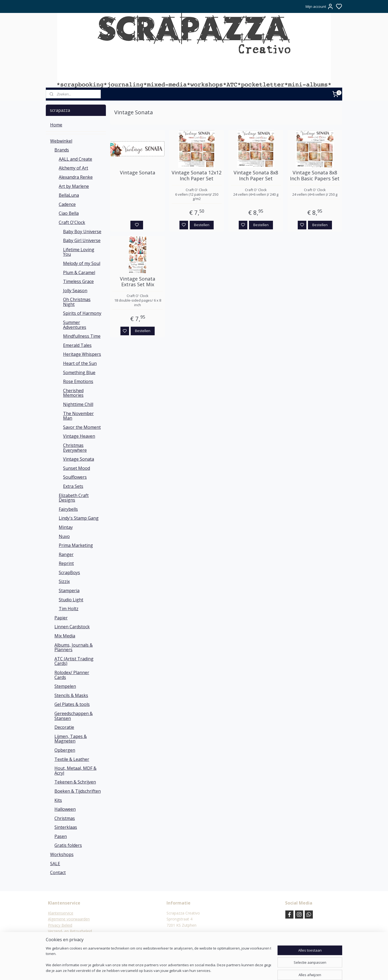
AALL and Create (75, 159)
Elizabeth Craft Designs (74, 498)
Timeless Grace (78, 281)
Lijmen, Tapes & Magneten (71, 739)
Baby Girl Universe (82, 240)
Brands (62, 150)
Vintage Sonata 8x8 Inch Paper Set (256, 176)
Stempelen (65, 686)
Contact (58, 872)
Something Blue (79, 372)
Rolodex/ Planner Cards (72, 675)
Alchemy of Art (73, 168)
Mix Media (65, 636)
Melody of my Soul (82, 263)
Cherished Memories (73, 393)
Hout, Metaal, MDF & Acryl (75, 771)
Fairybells (68, 509)
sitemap (209, 970)
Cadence (67, 204)
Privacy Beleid (60, 925)
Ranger (66, 554)
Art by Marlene (74, 186)
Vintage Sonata (138, 173)
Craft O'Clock (72, 222)
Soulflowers (75, 477)
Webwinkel (61, 141)
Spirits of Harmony (82, 313)
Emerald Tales (77, 345)
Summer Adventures (75, 325)
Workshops (62, 854)
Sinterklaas (66, 827)
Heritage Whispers (82, 354)
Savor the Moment (82, 427)
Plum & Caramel (79, 272)
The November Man (78, 416)
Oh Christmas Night (77, 302)
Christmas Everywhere (75, 448)
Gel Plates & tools (72, 704)
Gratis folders (68, 845)
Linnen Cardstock (72, 627)
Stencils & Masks (71, 695)
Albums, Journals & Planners (74, 647)
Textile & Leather (72, 759)
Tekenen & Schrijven (75, 782)
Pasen (61, 836)
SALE (55, 864)
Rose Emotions (78, 381)
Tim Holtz (69, 609)
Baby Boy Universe (82, 232)
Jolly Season (75, 291)
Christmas (65, 818)
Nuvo (64, 536)
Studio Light (71, 600)
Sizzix (64, 581)
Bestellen (202, 225)
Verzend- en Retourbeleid (70, 931)
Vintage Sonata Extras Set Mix (138, 282)
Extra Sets (73, 486)
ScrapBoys (69, 572)
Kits (58, 800)
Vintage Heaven (79, 436)
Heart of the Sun (80, 363)
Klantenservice (61, 913)
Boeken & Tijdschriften (78, 791)
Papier (61, 618)
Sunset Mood (77, 468)
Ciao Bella (69, 213)
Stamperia (69, 591)
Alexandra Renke (76, 177)
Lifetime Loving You (79, 252)
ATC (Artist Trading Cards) (74, 661)
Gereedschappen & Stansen (74, 716)
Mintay (66, 527)
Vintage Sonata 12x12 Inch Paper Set (197, 176)
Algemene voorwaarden (69, 919)
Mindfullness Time (82, 336)
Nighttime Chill (78, 404)
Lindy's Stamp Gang (79, 518)
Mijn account (320, 6)
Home (56, 125)
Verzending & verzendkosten (73, 937)
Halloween (65, 809)
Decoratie (64, 727)
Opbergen (65, 750)
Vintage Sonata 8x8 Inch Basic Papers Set (315, 176)
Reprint (66, 563)
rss (220, 970)
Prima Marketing (76, 545)
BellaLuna (69, 195)
